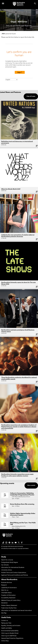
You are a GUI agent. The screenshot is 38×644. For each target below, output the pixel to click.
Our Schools (5, 565)
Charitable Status (6, 593)
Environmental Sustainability (10, 631)
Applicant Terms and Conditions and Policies (15, 575)
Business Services (7, 583)
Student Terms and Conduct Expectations (14, 573)
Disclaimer (4, 603)
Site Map (4, 613)
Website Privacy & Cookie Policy (11, 600)
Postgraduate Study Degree (10, 562)
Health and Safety (7, 628)
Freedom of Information (8, 595)
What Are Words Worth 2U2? (11, 189)
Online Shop (5, 641)
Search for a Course (7, 560)
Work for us (5, 590)
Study (4, 557)
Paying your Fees (6, 623)
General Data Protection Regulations (12, 638)
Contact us (5, 621)
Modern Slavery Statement (9, 606)
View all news (31, 96)
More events (31, 485)
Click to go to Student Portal (10, 633)
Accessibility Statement (8, 598)
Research (4, 585)
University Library (7, 570)
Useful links (6, 618)
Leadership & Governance (9, 588)
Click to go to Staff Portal (9, 636)
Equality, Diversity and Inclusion (11, 626)
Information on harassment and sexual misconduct (17, 611)
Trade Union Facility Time (9, 608)
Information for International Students (13, 568)
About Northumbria (9, 580)
